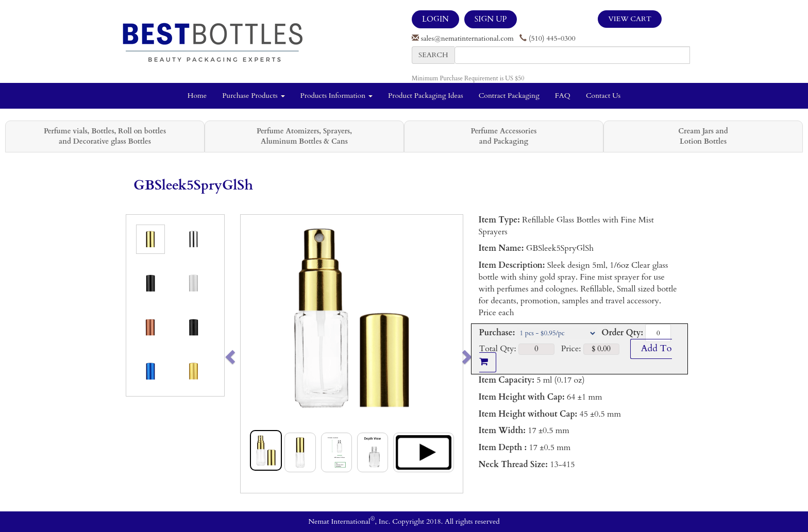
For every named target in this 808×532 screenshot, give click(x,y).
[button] (252, 354)
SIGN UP (491, 19)
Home (197, 96)
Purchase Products (253, 96)
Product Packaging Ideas (426, 96)
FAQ (563, 96)
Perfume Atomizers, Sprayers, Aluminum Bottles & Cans (304, 136)
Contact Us (603, 96)
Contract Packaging (509, 96)
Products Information (337, 96)
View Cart (630, 19)
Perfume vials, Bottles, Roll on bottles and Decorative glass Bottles (105, 136)
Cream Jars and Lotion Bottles (703, 136)
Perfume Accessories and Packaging (503, 136)
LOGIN (435, 19)
